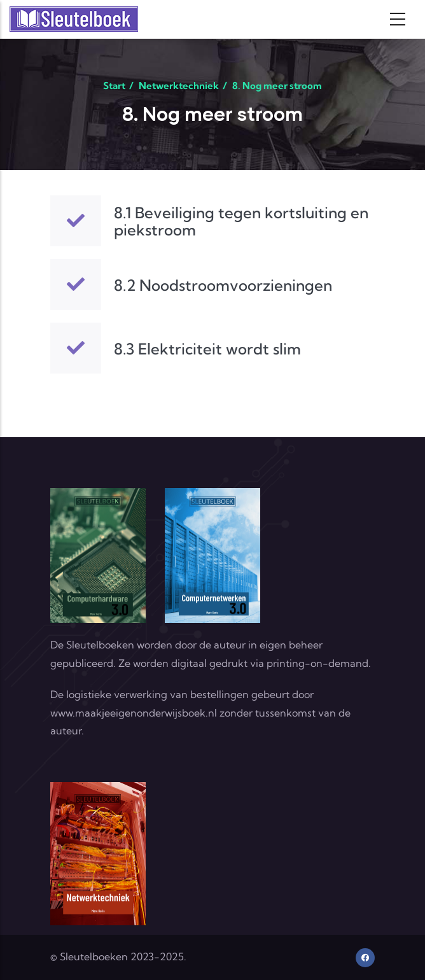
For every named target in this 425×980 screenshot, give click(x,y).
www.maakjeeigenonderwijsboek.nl (134, 713)
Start (114, 86)
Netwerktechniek (179, 86)
